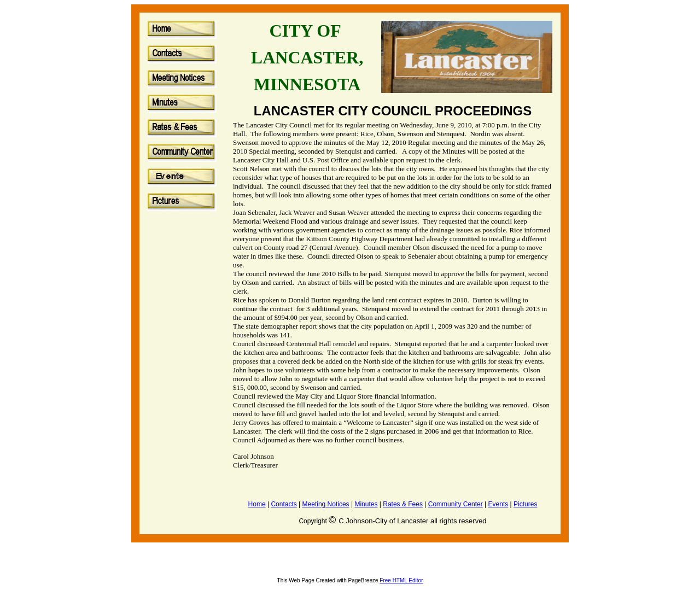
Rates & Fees (403, 504)
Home (257, 504)
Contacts (284, 504)
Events (498, 504)
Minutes (366, 504)
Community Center (456, 504)
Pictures (525, 504)
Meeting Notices (326, 504)
